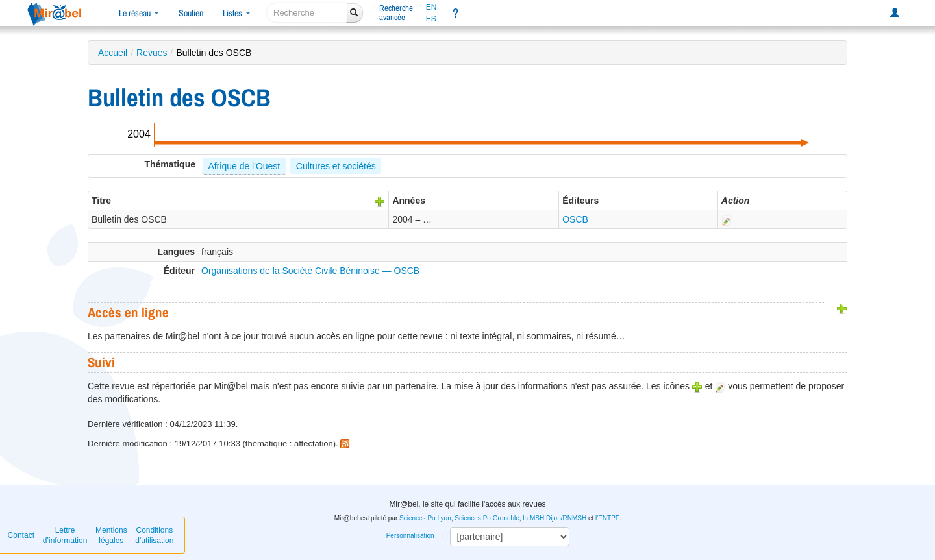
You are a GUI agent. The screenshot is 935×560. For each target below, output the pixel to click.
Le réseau (139, 13)
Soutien (191, 13)
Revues (152, 53)
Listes (237, 13)
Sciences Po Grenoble (487, 518)
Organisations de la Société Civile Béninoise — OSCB (310, 271)
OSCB (575, 219)
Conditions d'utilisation (154, 535)
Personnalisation (410, 536)
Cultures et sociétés (336, 166)
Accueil (113, 53)
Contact (21, 535)
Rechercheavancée (396, 13)
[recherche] (307, 13)
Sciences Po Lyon (425, 518)
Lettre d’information (65, 535)
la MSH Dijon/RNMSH (555, 518)
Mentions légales (111, 535)
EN (431, 7)
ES (431, 19)
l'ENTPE (607, 518)
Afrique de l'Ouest (244, 166)
